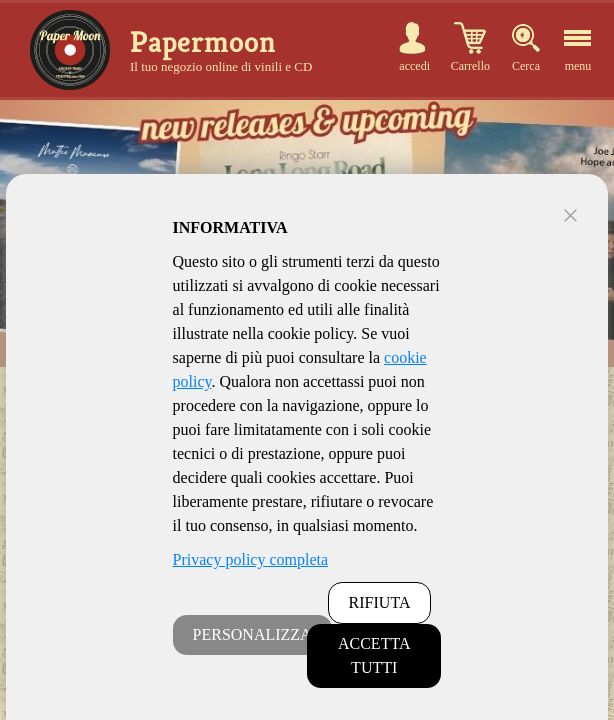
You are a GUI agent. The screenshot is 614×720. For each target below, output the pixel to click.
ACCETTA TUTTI (374, 655)
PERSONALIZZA (252, 634)
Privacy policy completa (251, 559)
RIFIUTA (380, 602)
